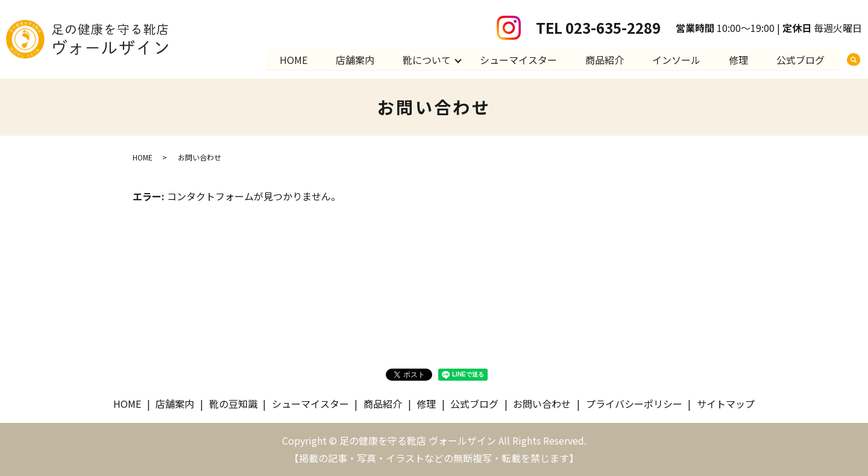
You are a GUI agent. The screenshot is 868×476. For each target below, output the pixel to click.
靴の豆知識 (233, 404)
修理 (738, 59)
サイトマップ (726, 404)
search (854, 60)
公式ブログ (800, 59)
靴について (424, 59)
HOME (290, 59)
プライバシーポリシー (634, 404)
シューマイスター (516, 59)
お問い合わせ (542, 404)
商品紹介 (603, 59)
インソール (675, 59)
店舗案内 (352, 59)
